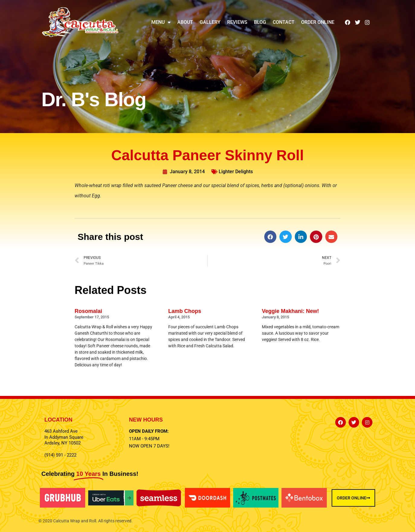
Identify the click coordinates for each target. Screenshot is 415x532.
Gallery (210, 22)
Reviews (237, 22)
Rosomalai (88, 311)
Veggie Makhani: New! (290, 311)
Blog (260, 22)
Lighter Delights (236, 172)
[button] (270, 237)
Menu (161, 22)
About (185, 22)
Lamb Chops (185, 311)
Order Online (318, 22)
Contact (284, 22)
